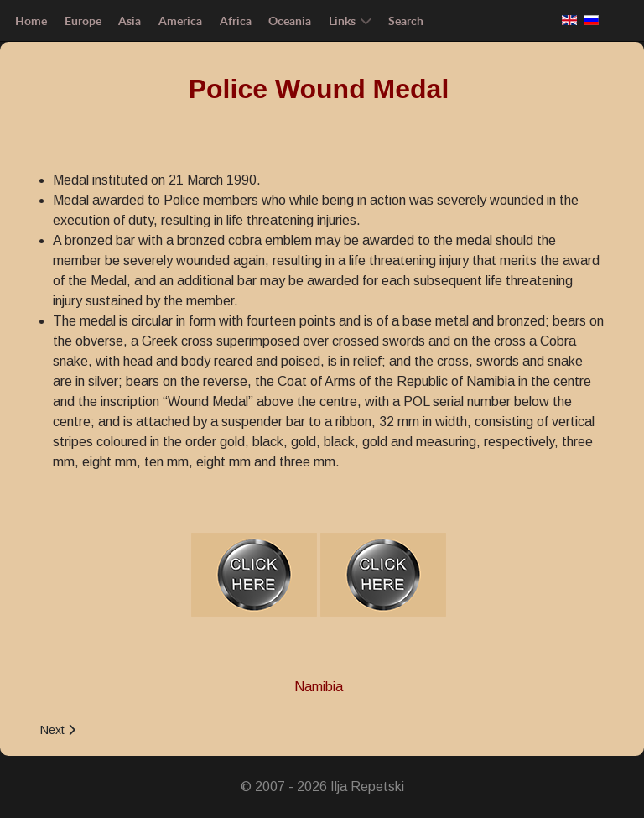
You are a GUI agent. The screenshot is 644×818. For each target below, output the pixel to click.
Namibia (319, 687)
